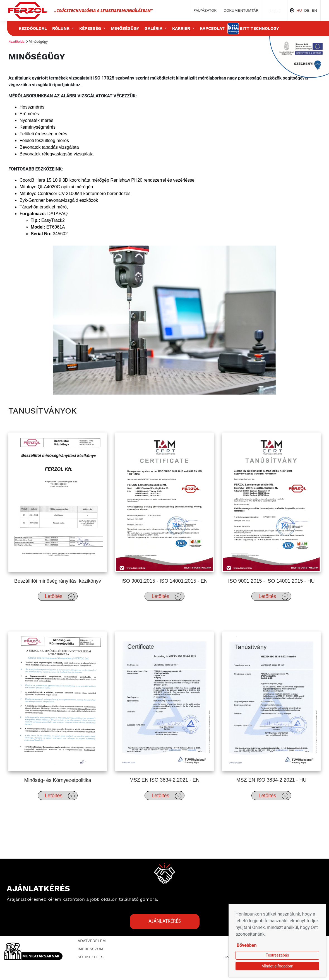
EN (314, 10)
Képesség (91, 28)
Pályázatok (205, 10)
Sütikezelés (91, 957)
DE (307, 10)
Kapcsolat (212, 28)
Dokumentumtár (241, 10)
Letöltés (59, 597)
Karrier (182, 28)
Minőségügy (125, 28)
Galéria (154, 28)
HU (299, 10)
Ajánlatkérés (165, 922)
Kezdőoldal (33, 28)
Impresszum (90, 949)
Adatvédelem (92, 941)
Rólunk (61, 28)
